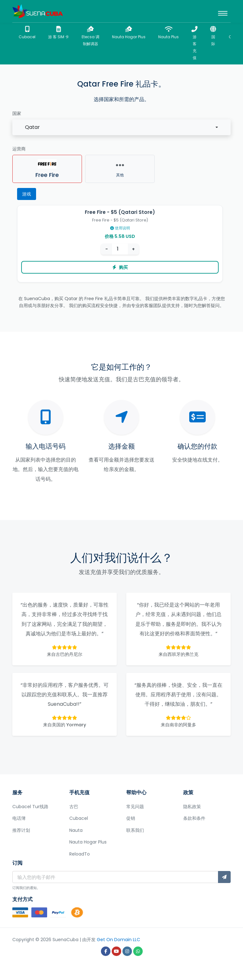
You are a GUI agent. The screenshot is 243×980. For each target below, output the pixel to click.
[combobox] (121, 127)
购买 (120, 267)
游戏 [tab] (27, 194)
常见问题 (135, 807)
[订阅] (224, 877)
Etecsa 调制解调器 (90, 36)
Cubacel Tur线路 (30, 807)
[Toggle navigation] (223, 11)
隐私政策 (192, 807)
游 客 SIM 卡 (59, 33)
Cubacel (27, 33)
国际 (213, 36)
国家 (17, 113)
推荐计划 (21, 830)
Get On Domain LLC (118, 940)
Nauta (76, 830)
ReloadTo (80, 854)
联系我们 (135, 830)
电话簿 (19, 818)
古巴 (74, 807)
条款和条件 (194, 818)
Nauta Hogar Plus (129, 33)
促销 (131, 818)
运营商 (19, 149)
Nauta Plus (168, 33)
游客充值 (194, 43)
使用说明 (120, 228)
